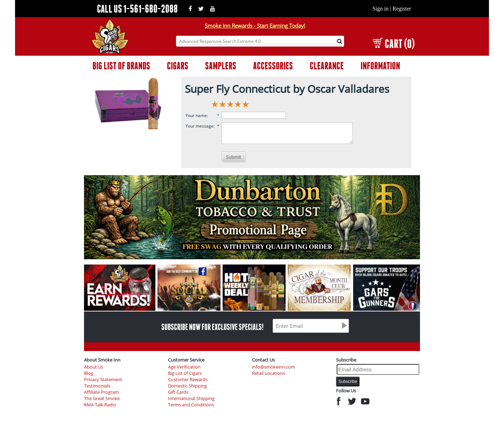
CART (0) (394, 44)
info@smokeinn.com (274, 367)
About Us (94, 367)
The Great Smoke (102, 398)
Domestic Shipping (187, 386)
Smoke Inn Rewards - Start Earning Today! (255, 26)
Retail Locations (268, 373)
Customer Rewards (188, 380)
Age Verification (184, 367)
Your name (196, 115)
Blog (89, 373)
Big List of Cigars (185, 373)
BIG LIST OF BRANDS (121, 66)
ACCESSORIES (273, 66)
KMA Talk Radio (100, 405)
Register (402, 9)
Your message (199, 126)
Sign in (380, 9)
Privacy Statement (103, 380)
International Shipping (191, 398)
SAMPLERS (221, 66)
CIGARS (178, 66)
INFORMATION (380, 66)
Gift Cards (178, 392)
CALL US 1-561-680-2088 (137, 9)
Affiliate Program (101, 392)
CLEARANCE (327, 66)
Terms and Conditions (191, 405)
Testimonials (97, 386)
